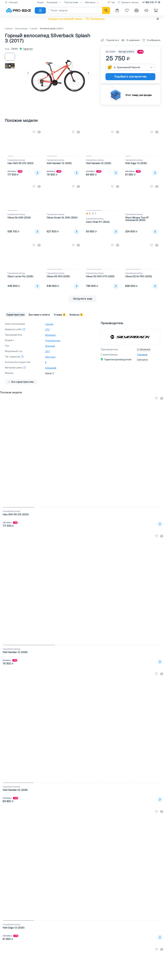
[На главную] (18, 10)
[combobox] (130, 67)
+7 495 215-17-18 (151, 2)
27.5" (48, 330)
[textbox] (130, 67)
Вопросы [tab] (76, 315)
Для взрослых (53, 341)
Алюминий (51, 368)
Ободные (50, 357)
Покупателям (71, 2)
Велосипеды (21, 29)
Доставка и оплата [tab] (39, 315)
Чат (113, 2)
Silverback (50, 335)
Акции (40, 2)
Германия (142, 355)
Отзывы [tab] (60, 315)
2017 (48, 352)
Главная (9, 29)
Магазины (90, 2)
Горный (33, 29)
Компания (52, 2)
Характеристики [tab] (15, 315)
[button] (82, 19)
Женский (50, 346)
